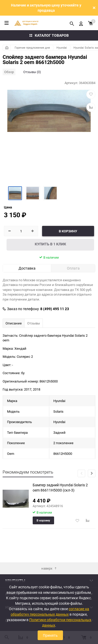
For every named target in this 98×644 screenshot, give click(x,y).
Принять (50, 635)
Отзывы (34, 323)
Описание (14, 323)
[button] (92, 473)
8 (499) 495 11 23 (55, 309)
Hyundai (62, 47)
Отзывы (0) (32, 72)
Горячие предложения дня (32, 47)
